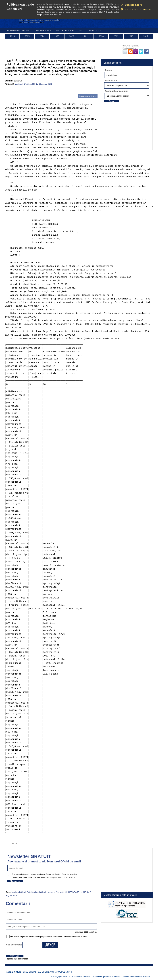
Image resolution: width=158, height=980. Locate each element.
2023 (57, 36)
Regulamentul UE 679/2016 (62, 877)
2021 (86, 36)
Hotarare (51, 892)
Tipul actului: (111, 81)
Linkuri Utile (97, 977)
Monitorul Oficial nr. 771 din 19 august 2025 (33, 84)
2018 (131, 36)
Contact (147, 977)
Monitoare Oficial (18, 30)
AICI (106, 12)
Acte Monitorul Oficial (36, 892)
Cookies (125, 977)
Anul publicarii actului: (116, 91)
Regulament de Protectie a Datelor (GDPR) (95, 4)
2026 (12, 36)
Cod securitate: (14, 945)
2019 (116, 36)
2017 (146, 36)
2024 (42, 36)
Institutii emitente (90, 30)
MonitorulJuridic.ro (82, 977)
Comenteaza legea (88, 96)
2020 (101, 36)
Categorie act (43, 30)
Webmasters (136, 977)
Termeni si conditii (112, 977)
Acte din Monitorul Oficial (21, 972)
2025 (27, 36)
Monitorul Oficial (19, 892)
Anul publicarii (65, 30)
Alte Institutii (61, 892)
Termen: (109, 70)
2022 (72, 36)
